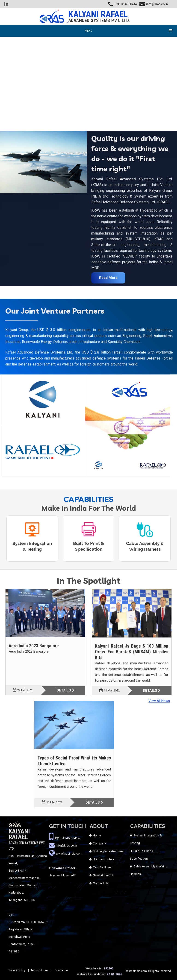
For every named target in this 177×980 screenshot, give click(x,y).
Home (97, 835)
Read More (108, 278)
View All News (159, 701)
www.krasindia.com (69, 853)
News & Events (103, 875)
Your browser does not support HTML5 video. (88, 79)
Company (99, 843)
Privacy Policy (17, 970)
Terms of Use (39, 970)
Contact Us (101, 883)
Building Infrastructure (108, 851)
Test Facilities (102, 867)
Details (66, 690)
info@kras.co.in (157, 4)
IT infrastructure (104, 859)
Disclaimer (62, 970)
